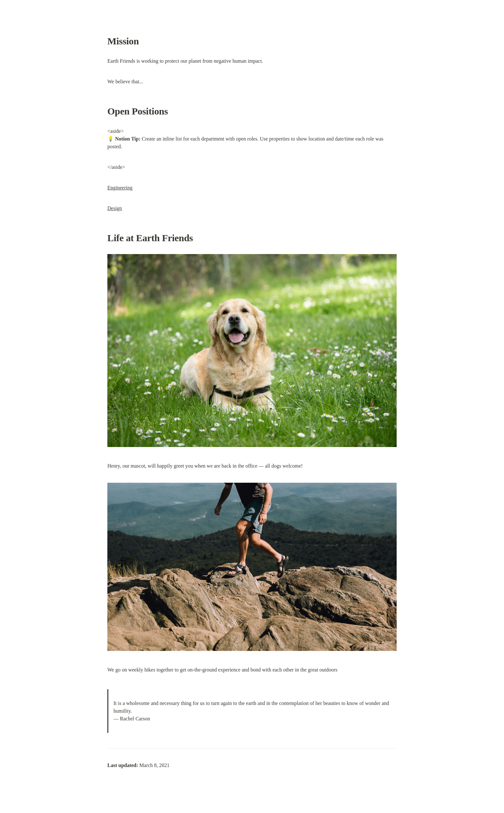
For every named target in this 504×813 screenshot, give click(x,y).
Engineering (120, 188)
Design (115, 208)
